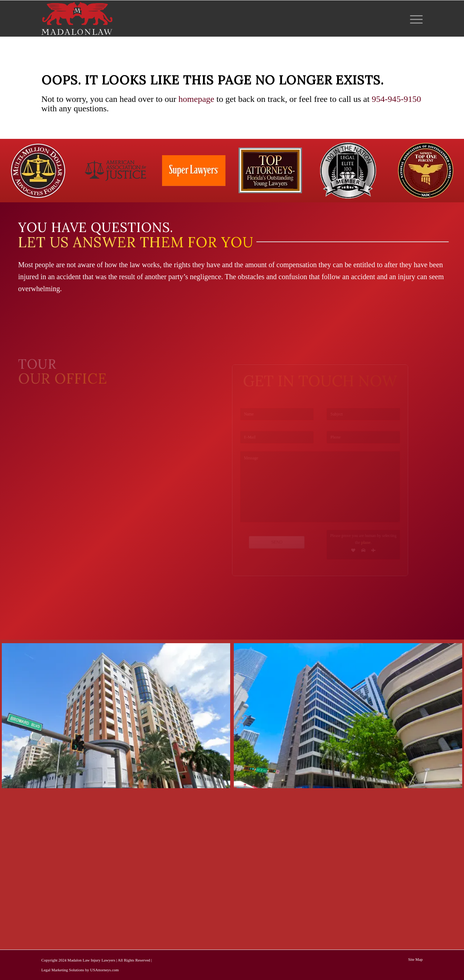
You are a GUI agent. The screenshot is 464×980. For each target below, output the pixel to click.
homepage (196, 99)
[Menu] (414, 18)
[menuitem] (414, 18)
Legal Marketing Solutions (63, 970)
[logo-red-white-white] (77, 18)
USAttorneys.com (104, 970)
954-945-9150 (396, 99)
